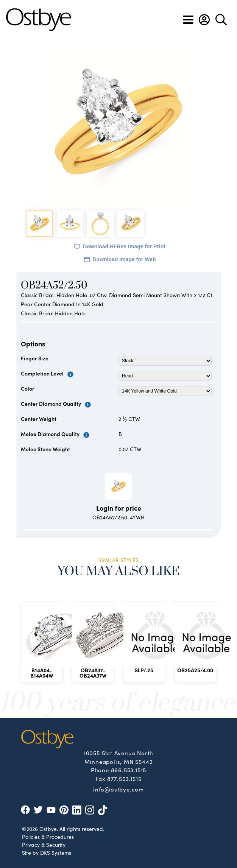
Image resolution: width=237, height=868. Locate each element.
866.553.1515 (129, 770)
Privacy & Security (44, 845)
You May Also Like (119, 571)
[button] (204, 20)
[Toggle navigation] (188, 20)
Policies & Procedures (48, 837)
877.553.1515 (124, 778)
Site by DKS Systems (47, 852)
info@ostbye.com (118, 789)
